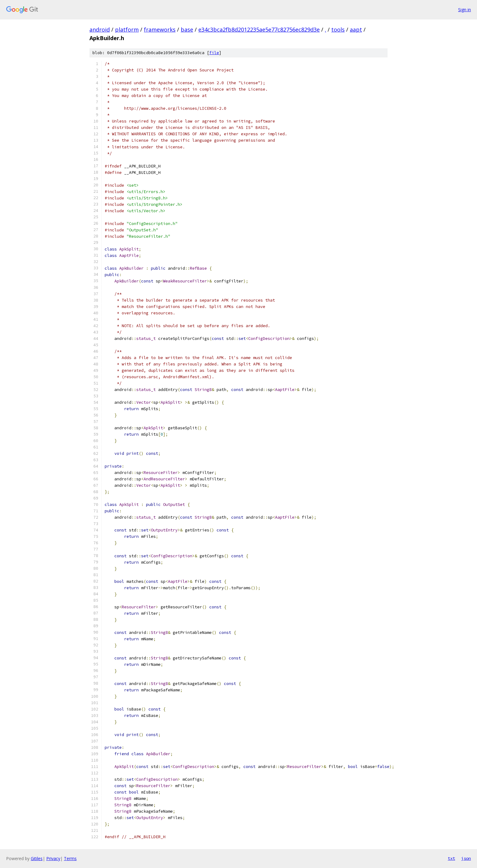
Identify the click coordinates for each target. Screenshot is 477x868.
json (466, 858)
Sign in (465, 10)
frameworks (160, 29)
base (187, 29)
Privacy (53, 858)
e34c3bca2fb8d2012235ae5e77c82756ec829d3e (259, 29)
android (100, 29)
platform (127, 29)
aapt (356, 29)
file (214, 53)
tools (338, 29)
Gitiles (37, 858)
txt (451, 858)
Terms (70, 858)
